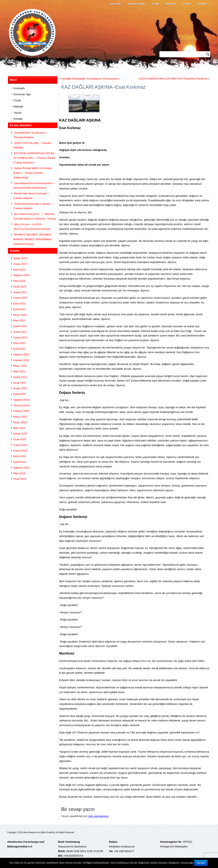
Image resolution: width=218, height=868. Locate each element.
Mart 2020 (19, 428)
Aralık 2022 (20, 292)
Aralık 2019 (20, 445)
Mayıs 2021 (20, 366)
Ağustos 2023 (22, 275)
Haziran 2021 (21, 360)
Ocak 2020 (20, 439)
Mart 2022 (19, 320)
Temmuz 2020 (22, 405)
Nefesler (171, 4)
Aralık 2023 (20, 264)
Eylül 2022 (20, 309)
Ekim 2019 (20, 456)
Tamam (201, 863)
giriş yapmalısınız (99, 816)
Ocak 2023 (20, 287)
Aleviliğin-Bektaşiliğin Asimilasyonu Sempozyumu (90, 79)
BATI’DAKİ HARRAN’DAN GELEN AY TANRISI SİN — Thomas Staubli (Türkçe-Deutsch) (34, 158)
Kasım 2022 (20, 298)
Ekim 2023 (20, 270)
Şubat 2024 (20, 258)
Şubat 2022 (20, 326)
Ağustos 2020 (22, 400)
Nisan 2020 (20, 422)
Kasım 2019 (20, 451)
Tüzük (155, 4)
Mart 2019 (19, 473)
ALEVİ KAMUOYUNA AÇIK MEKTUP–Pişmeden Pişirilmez (173, 79)
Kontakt (202, 4)
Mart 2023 (19, 281)
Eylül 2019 (20, 462)
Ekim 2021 (20, 343)
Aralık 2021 (20, 332)
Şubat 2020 (20, 434)
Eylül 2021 (20, 349)
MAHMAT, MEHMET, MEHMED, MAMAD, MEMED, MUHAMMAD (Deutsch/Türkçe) (33, 239)
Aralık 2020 (20, 388)
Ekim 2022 (20, 304)
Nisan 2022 (20, 315)
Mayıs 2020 (20, 417)
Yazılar (187, 4)
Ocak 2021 (20, 383)
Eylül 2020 (20, 394)
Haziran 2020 (21, 411)
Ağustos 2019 (22, 468)
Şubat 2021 (20, 377)
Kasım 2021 (20, 338)
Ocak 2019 (20, 479)
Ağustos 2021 (22, 354)
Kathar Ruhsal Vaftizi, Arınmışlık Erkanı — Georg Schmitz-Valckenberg (33, 173)
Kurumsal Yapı (136, 4)
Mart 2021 (19, 371)
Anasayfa (115, 4)
